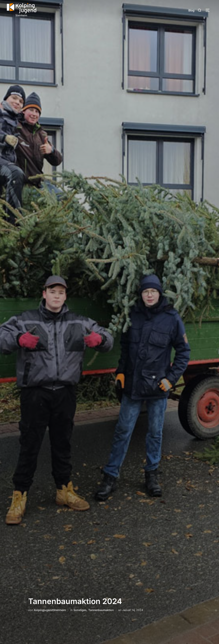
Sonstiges (80, 610)
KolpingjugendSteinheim (50, 610)
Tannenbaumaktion (101, 610)
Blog (191, 10)
